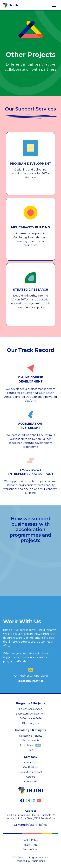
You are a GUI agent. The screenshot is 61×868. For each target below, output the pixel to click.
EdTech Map (27, 745)
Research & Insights (31, 736)
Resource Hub (30, 740)
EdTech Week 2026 (30, 718)
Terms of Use (30, 850)
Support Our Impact (30, 772)
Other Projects (30, 723)
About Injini (30, 763)
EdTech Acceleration (31, 709)
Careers (30, 777)
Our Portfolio (31, 767)
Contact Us (31, 782)
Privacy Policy (30, 845)
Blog (30, 750)
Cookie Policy (30, 840)
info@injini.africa (37, 825)
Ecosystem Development (30, 714)
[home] (11, 5)
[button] (54, 5)
